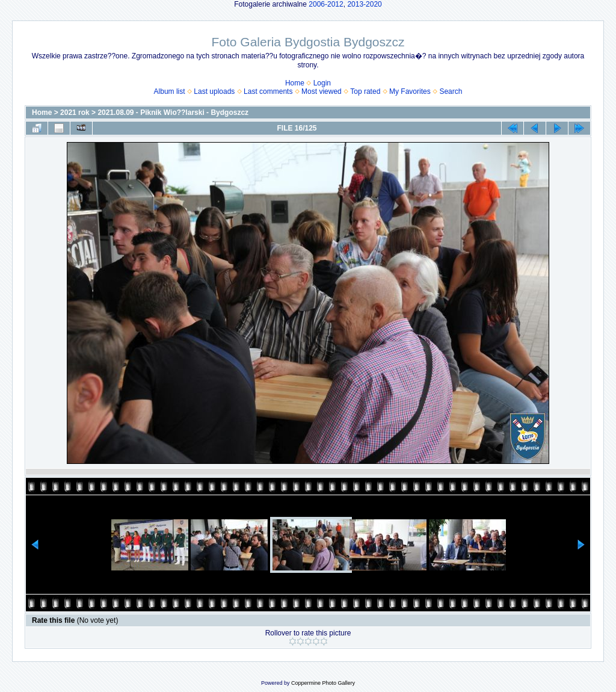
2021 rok (75, 113)
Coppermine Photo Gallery (323, 683)
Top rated (365, 91)
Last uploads (214, 91)
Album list (170, 91)
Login (322, 83)
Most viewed (322, 91)
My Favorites (410, 91)
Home (295, 83)
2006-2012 (326, 4)
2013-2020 (364, 4)
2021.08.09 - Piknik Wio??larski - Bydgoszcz (173, 113)
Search (451, 91)
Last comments (268, 91)
